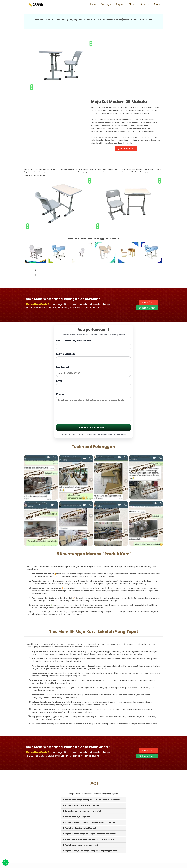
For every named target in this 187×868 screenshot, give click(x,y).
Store (157, 4)
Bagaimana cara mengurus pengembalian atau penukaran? (89, 780)
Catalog (105, 4)
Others (132, 4)
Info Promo (148, 248)
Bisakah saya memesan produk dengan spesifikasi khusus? (89, 785)
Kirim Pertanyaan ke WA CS (93, 373)
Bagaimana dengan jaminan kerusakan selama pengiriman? (90, 768)
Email (93, 330)
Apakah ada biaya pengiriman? (77, 762)
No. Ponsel (93, 317)
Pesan (93, 353)
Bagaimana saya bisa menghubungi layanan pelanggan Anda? (91, 796)
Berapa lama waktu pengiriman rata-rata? (82, 757)
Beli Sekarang (128, 94)
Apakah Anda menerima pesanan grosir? (81, 791)
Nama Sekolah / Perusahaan (93, 290)
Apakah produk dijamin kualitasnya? (80, 774)
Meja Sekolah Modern (97, 865)
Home (93, 4)
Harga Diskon (147, 254)
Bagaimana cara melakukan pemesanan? (82, 751)
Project (120, 4)
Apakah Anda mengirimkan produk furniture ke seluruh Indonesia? (92, 745)
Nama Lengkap (93, 304)
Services (145, 4)
